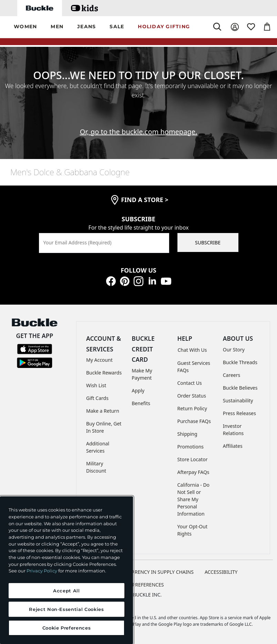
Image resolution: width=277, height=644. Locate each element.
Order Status (192, 396)
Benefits (141, 403)
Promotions (191, 447)
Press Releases (239, 413)
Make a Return (103, 411)
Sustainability (238, 400)
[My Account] (235, 27)
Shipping (187, 434)
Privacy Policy (42, 571)
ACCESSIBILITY (221, 572)
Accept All (66, 591)
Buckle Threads (240, 362)
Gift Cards (97, 398)
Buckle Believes (240, 388)
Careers (232, 375)
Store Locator (193, 459)
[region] (66, 570)
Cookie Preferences (139, 585)
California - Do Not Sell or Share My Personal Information (194, 499)
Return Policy (192, 408)
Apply (138, 390)
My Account (99, 360)
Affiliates (233, 446)
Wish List (96, 385)
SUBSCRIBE (208, 242)
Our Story (234, 350)
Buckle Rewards (104, 373)
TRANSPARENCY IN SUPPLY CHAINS (154, 572)
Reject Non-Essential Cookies (66, 609)
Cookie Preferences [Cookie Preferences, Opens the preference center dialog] (67, 628)
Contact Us (190, 383)
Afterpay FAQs (193, 472)
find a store (145, 200)
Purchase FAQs (194, 421)
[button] (25, 27)
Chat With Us (192, 350)
